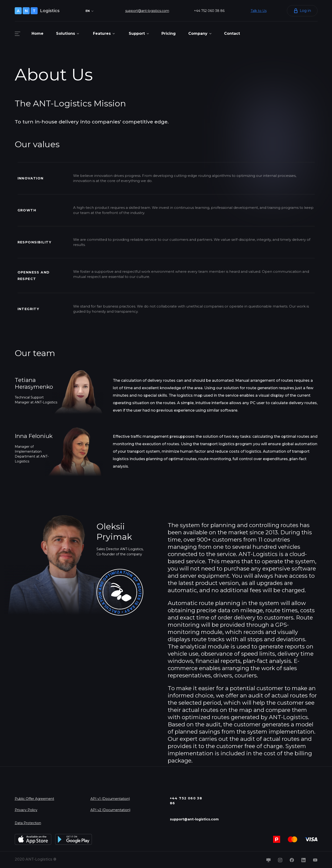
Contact (232, 33)
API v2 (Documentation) (110, 810)
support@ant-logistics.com (147, 11)
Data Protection (28, 823)
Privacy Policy (26, 810)
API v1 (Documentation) (110, 799)
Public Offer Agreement (34, 799)
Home (37, 33)
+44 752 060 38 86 (209, 11)
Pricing (169, 33)
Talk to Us (259, 11)
